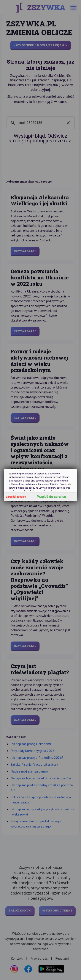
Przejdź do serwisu (51, 497)
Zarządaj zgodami (16, 497)
